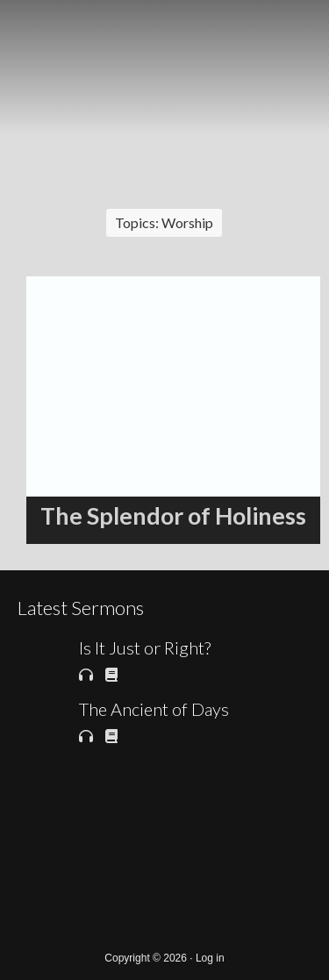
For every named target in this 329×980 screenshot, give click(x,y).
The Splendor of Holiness (173, 515)
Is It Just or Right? (145, 647)
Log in (210, 958)
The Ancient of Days (154, 709)
